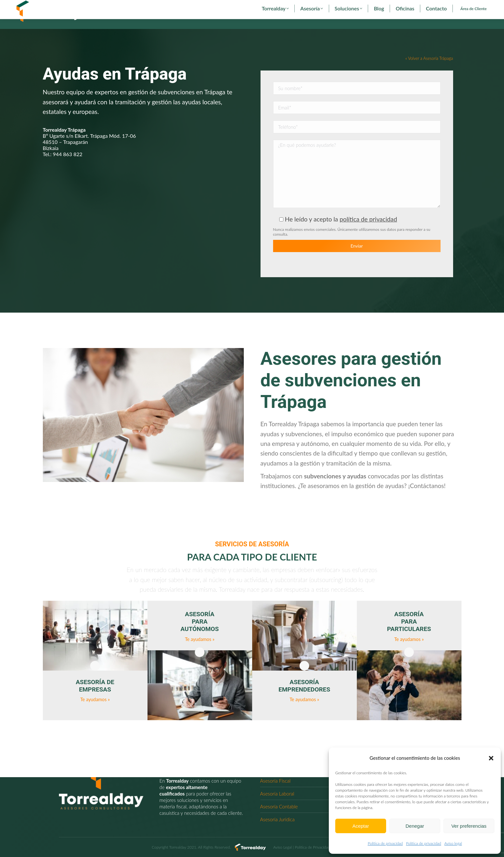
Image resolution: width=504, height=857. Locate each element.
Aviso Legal (283, 847)
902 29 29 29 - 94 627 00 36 (45, 6)
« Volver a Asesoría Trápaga (429, 70)
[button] (491, 758)
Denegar (415, 826)
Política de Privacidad (312, 847)
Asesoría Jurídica (277, 819)
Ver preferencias (469, 826)
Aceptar (361, 826)
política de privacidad (368, 231)
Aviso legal (453, 843)
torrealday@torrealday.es (102, 6)
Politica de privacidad (385, 843)
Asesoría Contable (279, 806)
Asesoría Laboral (277, 794)
